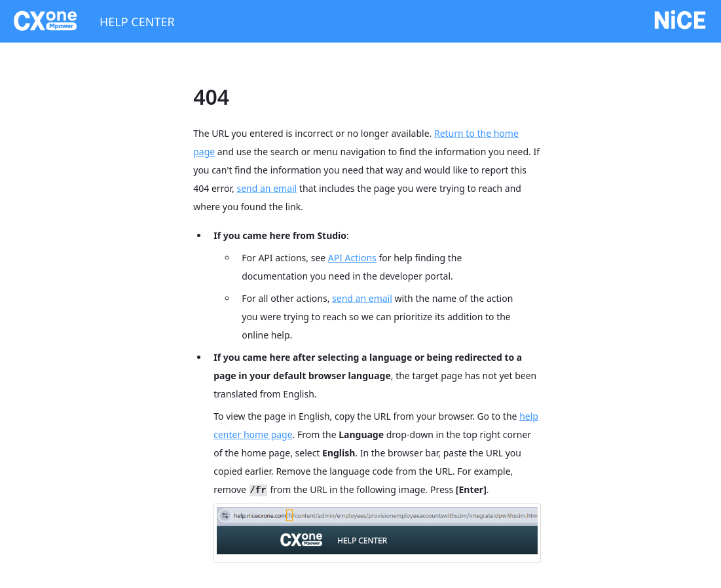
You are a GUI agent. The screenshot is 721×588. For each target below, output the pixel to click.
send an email (267, 188)
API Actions (352, 258)
